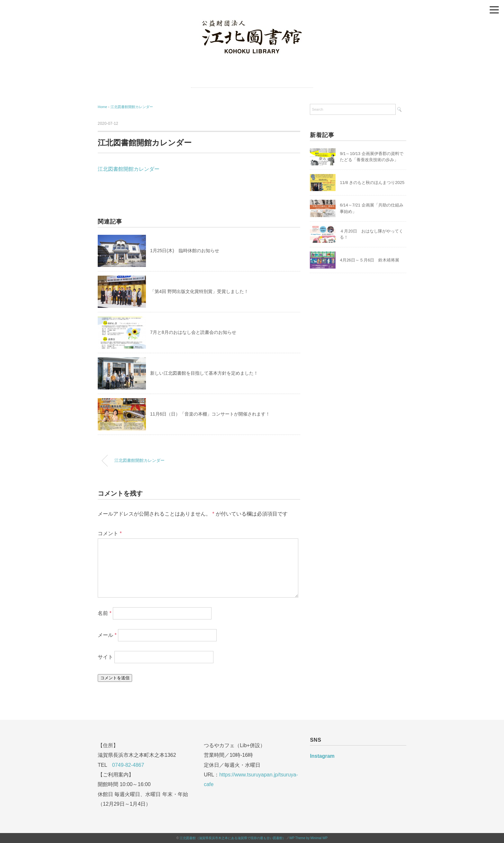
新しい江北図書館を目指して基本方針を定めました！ (204, 373)
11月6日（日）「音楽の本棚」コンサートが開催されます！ (210, 414)
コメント (110, 533)
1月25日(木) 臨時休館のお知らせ (185, 251)
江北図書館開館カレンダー (132, 107)
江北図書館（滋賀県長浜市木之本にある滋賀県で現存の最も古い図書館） (233, 838)
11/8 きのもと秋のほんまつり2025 (372, 183)
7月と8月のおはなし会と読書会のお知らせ (193, 332)
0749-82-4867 (128, 765)
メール (107, 635)
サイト (105, 657)
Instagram (322, 756)
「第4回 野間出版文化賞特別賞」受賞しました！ (199, 291)
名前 (105, 613)
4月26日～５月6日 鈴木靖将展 (369, 260)
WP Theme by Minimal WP (308, 838)
